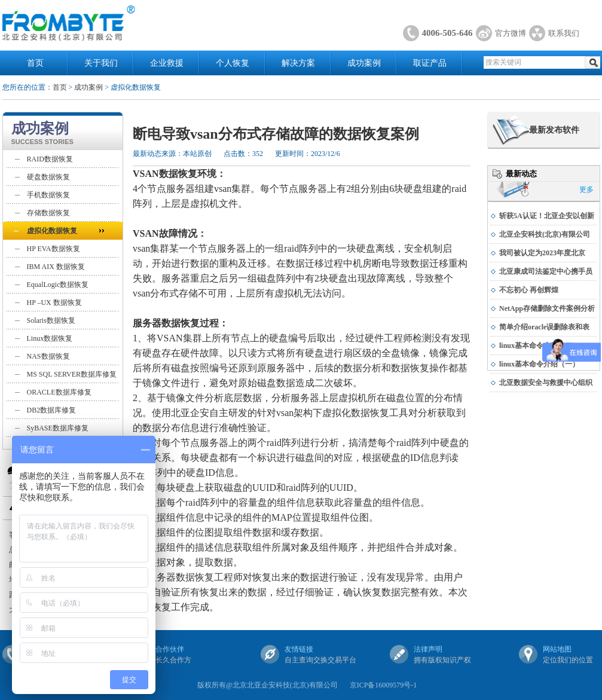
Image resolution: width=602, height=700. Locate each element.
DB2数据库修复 (52, 410)
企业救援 (167, 63)
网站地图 (557, 649)
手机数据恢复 (48, 195)
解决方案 (298, 63)
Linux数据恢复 (50, 338)
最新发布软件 (554, 130)
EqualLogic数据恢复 (58, 285)
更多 (586, 189)
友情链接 (299, 649)
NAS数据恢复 (48, 356)
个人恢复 (233, 63)
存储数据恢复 (48, 213)
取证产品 (430, 63)
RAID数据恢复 (50, 159)
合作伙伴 (170, 649)
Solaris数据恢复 (51, 320)
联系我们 (564, 33)
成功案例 (364, 63)
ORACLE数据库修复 (59, 392)
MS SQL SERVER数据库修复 (72, 374)
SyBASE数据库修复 (58, 428)
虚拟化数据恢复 (52, 231)
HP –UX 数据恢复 (54, 302)
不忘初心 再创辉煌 (529, 290)
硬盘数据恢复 (48, 177)
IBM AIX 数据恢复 (56, 267)
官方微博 (511, 33)
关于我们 (101, 63)
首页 (35, 63)
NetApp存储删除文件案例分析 (547, 308)
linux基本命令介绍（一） (539, 364)
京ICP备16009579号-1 (383, 685)
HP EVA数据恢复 (54, 249)
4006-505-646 (447, 33)
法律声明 (428, 649)
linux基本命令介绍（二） (539, 346)
